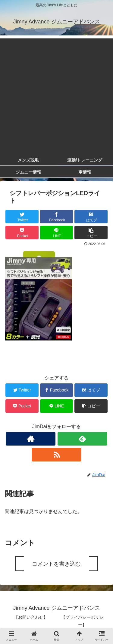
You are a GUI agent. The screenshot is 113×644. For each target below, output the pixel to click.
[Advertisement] (56, 95)
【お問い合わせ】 (31, 617)
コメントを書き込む (56, 564)
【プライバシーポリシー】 (82, 621)
